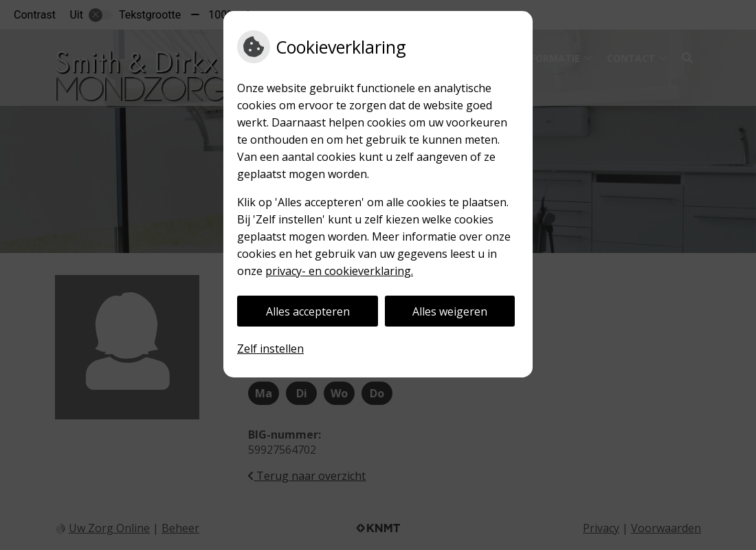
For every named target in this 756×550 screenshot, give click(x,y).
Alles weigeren (450, 311)
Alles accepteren (308, 311)
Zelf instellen (270, 349)
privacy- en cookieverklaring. (339, 271)
